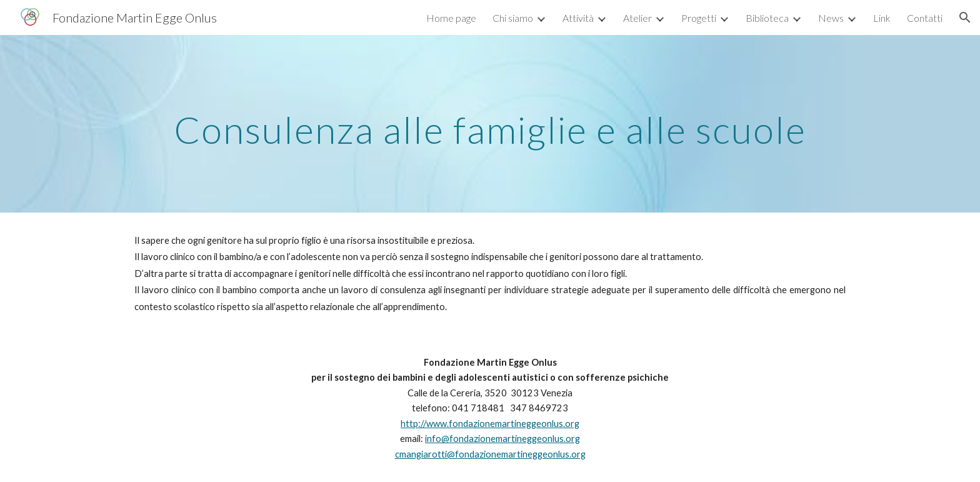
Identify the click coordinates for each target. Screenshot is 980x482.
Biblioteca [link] (767, 18)
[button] (965, 18)
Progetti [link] (699, 18)
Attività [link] (578, 18)
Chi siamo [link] (513, 18)
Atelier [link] (637, 18)
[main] (490, 123)
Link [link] (882, 18)
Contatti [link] (925, 18)
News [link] (831, 18)
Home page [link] (451, 18)
